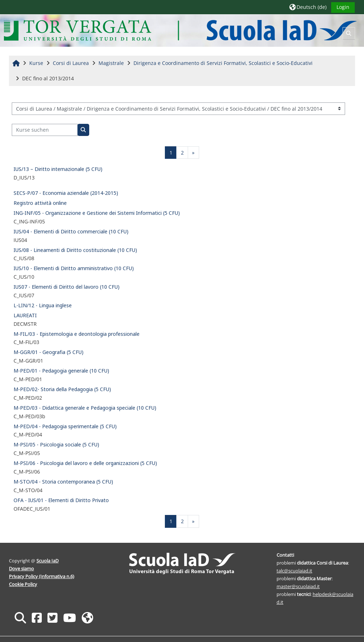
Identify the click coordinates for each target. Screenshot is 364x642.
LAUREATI (25, 315)
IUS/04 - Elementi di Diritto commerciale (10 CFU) (71, 231)
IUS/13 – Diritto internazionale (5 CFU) (58, 169)
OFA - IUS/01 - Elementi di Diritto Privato (61, 500)
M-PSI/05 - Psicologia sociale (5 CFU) (56, 444)
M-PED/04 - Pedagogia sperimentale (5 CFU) (65, 426)
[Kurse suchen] (45, 130)
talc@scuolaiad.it (294, 571)
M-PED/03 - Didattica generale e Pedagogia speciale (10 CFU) (85, 408)
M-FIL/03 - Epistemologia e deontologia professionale (77, 334)
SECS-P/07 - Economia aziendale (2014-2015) (66, 193)
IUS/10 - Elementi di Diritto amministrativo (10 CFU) (74, 268)
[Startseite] (180, 30)
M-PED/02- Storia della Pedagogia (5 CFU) (62, 389)
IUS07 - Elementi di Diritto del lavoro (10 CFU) (67, 287)
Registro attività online (40, 203)
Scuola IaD (48, 561)
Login (343, 7)
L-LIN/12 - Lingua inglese (43, 305)
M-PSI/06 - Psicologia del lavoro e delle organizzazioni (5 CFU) (85, 463)
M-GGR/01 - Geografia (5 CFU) (49, 352)
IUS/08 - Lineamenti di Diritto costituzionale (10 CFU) (75, 250)
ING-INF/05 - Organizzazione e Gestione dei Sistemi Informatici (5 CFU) (97, 213)
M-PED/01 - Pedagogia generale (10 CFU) (61, 371)
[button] (308, 7)
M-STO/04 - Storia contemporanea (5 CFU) (63, 482)
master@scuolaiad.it (298, 586)
